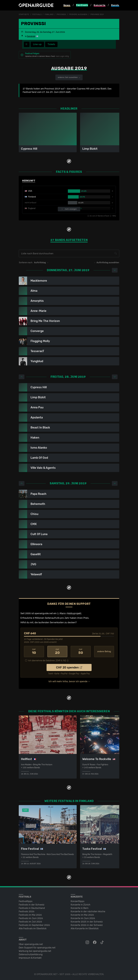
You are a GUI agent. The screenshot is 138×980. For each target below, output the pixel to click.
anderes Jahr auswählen (69, 77)
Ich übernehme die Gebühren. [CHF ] (47, 661)
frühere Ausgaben (78, 14)
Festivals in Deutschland (32, 908)
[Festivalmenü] (27, 44)
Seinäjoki (31, 36)
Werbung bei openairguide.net (35, 951)
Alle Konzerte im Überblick (85, 928)
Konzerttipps (78, 901)
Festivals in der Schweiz (32, 905)
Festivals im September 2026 (34, 925)
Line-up (37, 44)
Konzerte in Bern (80, 908)
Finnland (49, 14)
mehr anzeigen (69, 209)
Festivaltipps (26, 901)
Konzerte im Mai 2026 (82, 915)
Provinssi (61, 14)
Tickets (51, 44)
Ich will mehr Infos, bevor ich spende (68, 681)
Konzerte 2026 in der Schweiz (87, 925)
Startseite (24, 14)
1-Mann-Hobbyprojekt (69, 613)
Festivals (37, 14)
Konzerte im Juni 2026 (83, 918)
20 (57, 652)
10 (34, 652)
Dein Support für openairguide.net (37, 948)
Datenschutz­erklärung (31, 954)
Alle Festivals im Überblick (33, 928)
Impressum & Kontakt (30, 958)
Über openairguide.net (31, 944)
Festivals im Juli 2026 (30, 922)
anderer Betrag (104, 652)
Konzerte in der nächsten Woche (88, 911)
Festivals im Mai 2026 (30, 915)
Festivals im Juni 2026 (31, 918)
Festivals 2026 (27, 911)
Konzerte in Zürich (80, 905)
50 (81, 652)
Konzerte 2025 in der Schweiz (87, 922)
